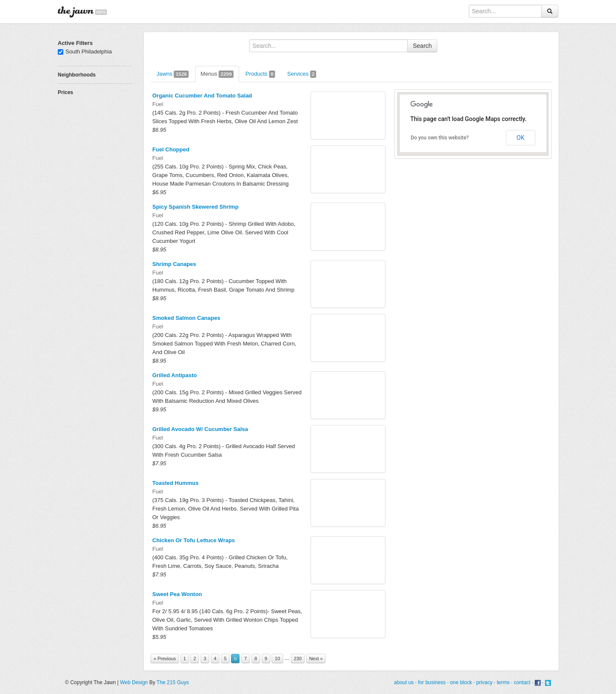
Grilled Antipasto (175, 375)
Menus (217, 74)
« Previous (165, 659)
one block (461, 682)
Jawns (173, 74)
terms (503, 682)
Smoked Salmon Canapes (186, 318)
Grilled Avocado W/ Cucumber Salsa (200, 429)
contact (522, 682)
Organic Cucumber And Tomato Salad (202, 96)
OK (521, 138)
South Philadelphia (85, 52)
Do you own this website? (440, 138)
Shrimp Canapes (174, 264)
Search (422, 46)
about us (404, 682)
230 (298, 659)
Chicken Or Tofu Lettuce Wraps (194, 540)
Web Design (134, 682)
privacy (484, 682)
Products (261, 74)
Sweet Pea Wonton (177, 594)
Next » (316, 659)
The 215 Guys (173, 682)
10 (277, 659)
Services (302, 74)
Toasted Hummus (175, 483)
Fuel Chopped (171, 149)
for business (432, 682)
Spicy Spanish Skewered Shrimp (195, 207)
